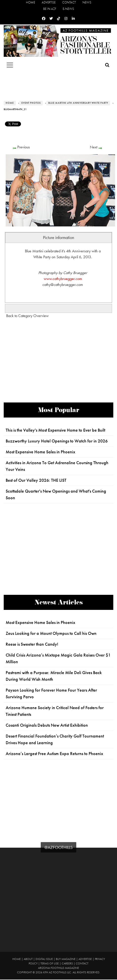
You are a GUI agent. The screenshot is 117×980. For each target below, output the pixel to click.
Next (94, 147)
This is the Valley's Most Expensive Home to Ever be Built (55, 430)
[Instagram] (66, 19)
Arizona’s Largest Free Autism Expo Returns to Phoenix (54, 754)
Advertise (49, 2)
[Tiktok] (58, 19)
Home (30, 2)
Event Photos (31, 103)
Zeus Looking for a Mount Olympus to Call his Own (51, 633)
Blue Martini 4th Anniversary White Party (78, 103)
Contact (69, 2)
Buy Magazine (66, 959)
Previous (24, 147)
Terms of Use (50, 963)
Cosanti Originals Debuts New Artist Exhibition (47, 725)
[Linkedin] (73, 19)
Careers (67, 963)
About (28, 959)
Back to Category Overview (27, 316)
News (87, 2)
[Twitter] (51, 19)
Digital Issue (44, 959)
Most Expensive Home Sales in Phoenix (40, 452)
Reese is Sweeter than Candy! (32, 644)
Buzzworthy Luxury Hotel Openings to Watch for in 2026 (57, 441)
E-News (68, 9)
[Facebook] (44, 19)
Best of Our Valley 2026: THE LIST (36, 480)
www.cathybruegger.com (63, 279)
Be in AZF (50, 9)
